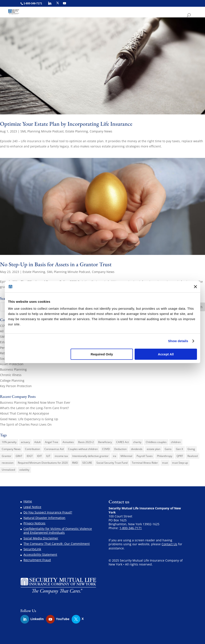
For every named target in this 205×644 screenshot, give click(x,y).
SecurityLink (32, 549)
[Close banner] (195, 287)
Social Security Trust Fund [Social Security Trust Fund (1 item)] (112, 463)
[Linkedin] (50, 3)
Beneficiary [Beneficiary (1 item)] (105, 442)
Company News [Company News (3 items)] (11, 449)
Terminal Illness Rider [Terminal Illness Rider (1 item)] (145, 463)
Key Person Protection (16, 386)
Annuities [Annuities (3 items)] (68, 442)
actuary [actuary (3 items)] (25, 442)
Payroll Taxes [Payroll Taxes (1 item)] (145, 456)
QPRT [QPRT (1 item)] (180, 456)
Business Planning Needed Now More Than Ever (35, 402)
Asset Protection (12, 364)
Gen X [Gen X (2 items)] (179, 449)
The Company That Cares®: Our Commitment (57, 544)
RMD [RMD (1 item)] (75, 463)
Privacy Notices (34, 523)
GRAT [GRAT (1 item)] (19, 456)
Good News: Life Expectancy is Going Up (29, 419)
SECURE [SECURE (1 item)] (87, 463)
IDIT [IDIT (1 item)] (40, 456)
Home (28, 501)
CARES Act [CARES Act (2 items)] (122, 442)
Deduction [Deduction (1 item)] (120, 449)
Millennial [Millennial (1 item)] (126, 456)
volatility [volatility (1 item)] (24, 470)
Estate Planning (77, 131)
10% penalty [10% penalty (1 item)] (9, 442)
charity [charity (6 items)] (137, 442)
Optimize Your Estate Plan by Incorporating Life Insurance (66, 124)
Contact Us (169, 544)
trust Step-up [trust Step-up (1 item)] (180, 463)
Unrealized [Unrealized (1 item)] (8, 470)
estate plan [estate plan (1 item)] (154, 449)
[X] (58, 3)
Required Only (102, 354)
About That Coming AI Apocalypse (25, 413)
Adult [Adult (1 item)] (37, 442)
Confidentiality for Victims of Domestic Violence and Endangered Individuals (58, 531)
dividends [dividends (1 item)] (137, 449)
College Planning (12, 381)
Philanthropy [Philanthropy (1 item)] (165, 456)
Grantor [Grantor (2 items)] (7, 456)
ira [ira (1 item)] (115, 456)
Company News (101, 131)
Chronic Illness (11, 375)
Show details (178, 341)
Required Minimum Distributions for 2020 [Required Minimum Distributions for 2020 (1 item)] (43, 463)
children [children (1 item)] (176, 442)
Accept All (166, 354)
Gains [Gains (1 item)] (168, 449)
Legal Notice (32, 507)
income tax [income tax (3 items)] (61, 456)
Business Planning (13, 369)
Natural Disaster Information (44, 518)
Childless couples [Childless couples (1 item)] (156, 442)
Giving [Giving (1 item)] (191, 449)
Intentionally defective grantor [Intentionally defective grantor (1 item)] (90, 456)
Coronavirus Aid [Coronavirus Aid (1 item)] (54, 449)
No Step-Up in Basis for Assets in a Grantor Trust (56, 264)
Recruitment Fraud (37, 560)
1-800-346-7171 (131, 528)
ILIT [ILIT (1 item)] (48, 456)
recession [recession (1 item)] (8, 463)
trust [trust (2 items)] (165, 463)
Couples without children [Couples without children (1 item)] (83, 449)
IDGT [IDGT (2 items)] (30, 456)
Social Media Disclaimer (41, 538)
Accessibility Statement (40, 555)
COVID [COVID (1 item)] (106, 449)
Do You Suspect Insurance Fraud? (48, 512)
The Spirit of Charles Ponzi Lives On (26, 424)
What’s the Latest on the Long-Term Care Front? (34, 408)
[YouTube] (64, 3)
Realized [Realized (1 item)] (193, 456)
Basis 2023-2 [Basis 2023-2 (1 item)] (86, 442)
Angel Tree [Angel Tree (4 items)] (52, 442)
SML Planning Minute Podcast (42, 131)
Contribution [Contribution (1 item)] (32, 449)
